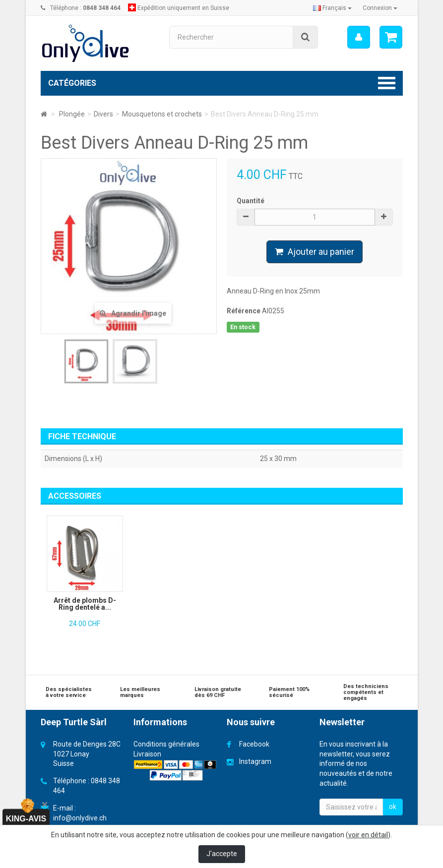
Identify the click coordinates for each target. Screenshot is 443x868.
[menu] (358, 37)
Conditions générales (166, 744)
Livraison (147, 754)
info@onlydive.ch (80, 818)
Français (332, 8)
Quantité (251, 201)
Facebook (254, 744)
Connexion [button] (380, 8)
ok (393, 807)
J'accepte (222, 854)
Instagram (255, 761)
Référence (244, 311)
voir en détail (368, 835)
